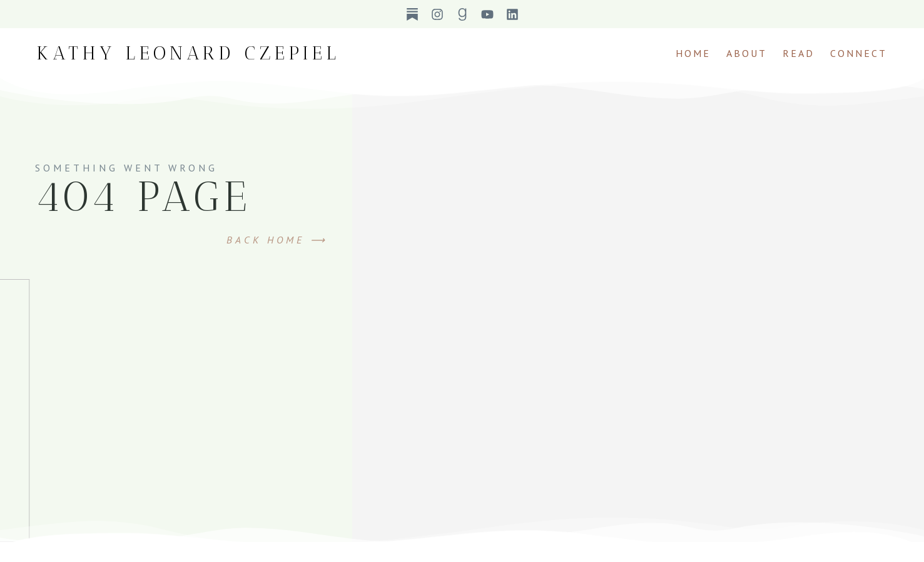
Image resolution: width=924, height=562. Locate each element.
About (747, 53)
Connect (859, 53)
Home (693, 53)
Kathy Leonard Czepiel (189, 53)
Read (799, 53)
